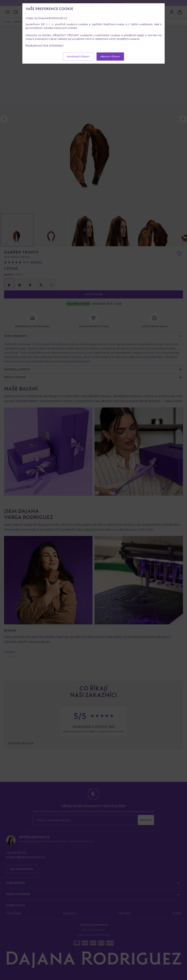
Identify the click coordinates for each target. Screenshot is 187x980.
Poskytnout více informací (45, 45)
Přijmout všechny (110, 57)
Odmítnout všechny (78, 57)
